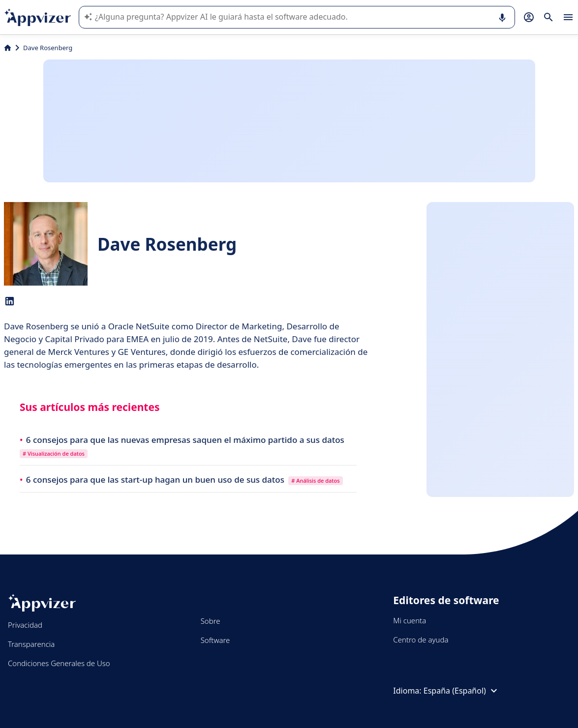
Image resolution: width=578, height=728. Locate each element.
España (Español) (462, 691)
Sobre (211, 621)
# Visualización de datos (54, 453)
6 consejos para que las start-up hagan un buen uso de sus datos (156, 480)
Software (215, 640)
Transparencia (31, 644)
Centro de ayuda (421, 640)
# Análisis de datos (315, 480)
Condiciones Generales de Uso (59, 663)
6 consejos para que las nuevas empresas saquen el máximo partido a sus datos (185, 440)
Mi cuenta (410, 620)
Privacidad (25, 625)
